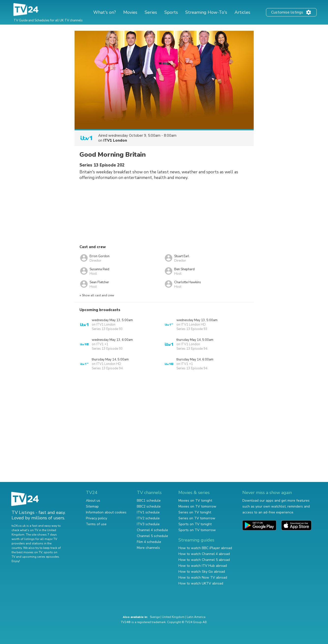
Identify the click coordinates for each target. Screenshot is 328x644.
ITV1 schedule (148, 512)
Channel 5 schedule (152, 536)
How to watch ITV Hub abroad (203, 566)
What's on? (105, 12)
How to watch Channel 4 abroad (204, 554)
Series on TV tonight (195, 512)
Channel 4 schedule (152, 530)
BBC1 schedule (149, 501)
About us (93, 501)
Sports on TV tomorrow (197, 530)
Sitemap (92, 506)
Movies (130, 12)
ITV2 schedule (148, 518)
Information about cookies (106, 512)
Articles (242, 12)
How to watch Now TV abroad (203, 577)
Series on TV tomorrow (197, 518)
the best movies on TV (27, 552)
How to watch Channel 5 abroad (204, 560)
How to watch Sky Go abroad (202, 572)
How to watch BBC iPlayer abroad (205, 548)
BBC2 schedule (149, 506)
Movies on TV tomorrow (197, 506)
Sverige (155, 617)
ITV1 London (115, 140)
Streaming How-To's (206, 12)
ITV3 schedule (148, 524)
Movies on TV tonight (195, 501)
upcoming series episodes (41, 557)
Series (151, 12)
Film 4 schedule (149, 542)
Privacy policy (96, 518)
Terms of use (96, 524)
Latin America (196, 617)
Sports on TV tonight (195, 524)
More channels (148, 548)
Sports (171, 12)
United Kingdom (173, 617)
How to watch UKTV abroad (201, 583)
